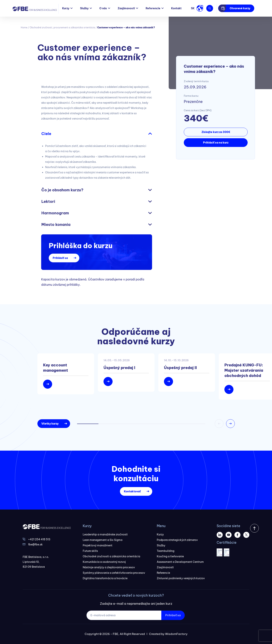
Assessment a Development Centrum (180, 562)
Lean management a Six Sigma (103, 540)
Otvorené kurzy (240, 8)
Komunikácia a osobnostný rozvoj (104, 562)
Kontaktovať (132, 491)
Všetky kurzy (50, 424)
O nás (103, 8)
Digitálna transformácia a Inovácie (105, 578)
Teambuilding (166, 551)
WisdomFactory (176, 634)
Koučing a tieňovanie (170, 556)
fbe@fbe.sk (35, 544)
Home (24, 27)
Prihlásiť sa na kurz (216, 143)
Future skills (90, 551)
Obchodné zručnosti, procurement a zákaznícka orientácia (62, 27)
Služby (84, 8)
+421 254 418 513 (39, 539)
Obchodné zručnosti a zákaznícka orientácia (111, 556)
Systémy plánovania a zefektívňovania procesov (114, 573)
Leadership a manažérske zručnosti (105, 534)
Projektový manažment (98, 545)
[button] (230, 424)
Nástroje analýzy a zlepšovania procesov (109, 567)
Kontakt (176, 8)
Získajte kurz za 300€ (216, 132)
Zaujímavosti (126, 8)
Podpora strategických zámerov (177, 540)
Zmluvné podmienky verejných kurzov (181, 578)
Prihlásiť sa (60, 258)
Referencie (153, 8)
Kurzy (66, 8)
